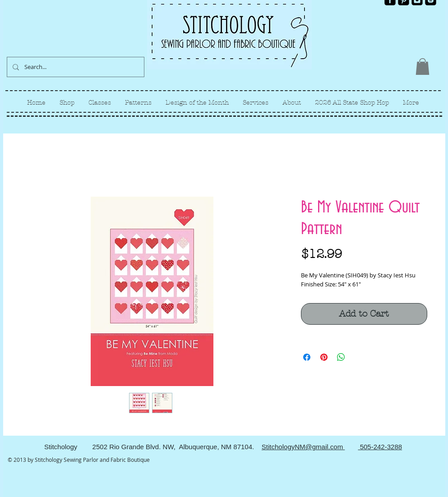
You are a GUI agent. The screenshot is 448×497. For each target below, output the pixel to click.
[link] (423, 67)
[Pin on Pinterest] (324, 357)
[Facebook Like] (421, 13)
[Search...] (75, 67)
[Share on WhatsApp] (341, 357)
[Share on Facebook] (307, 357)
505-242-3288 (380, 447)
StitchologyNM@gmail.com (303, 447)
